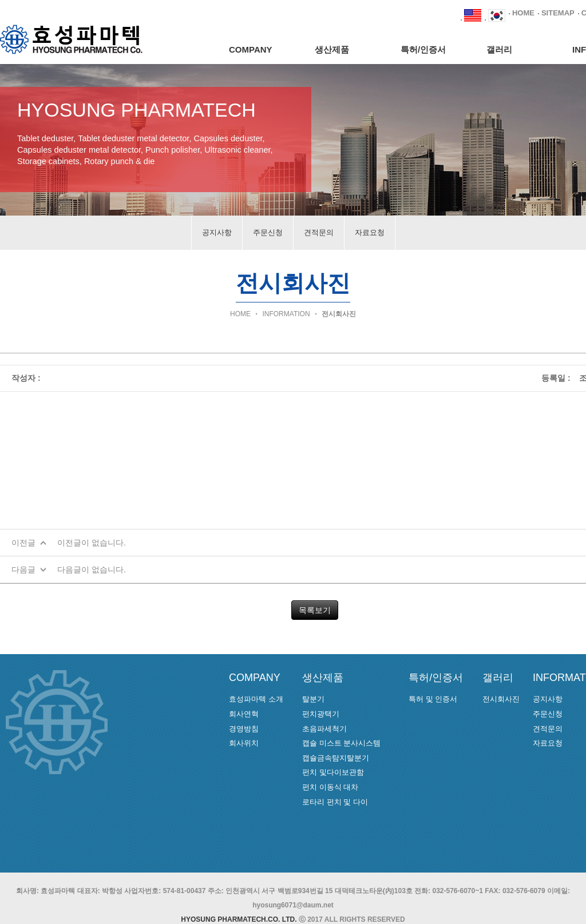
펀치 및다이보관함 (333, 772)
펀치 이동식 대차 (330, 787)
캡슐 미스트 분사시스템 (341, 743)
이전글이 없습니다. (92, 543)
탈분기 (313, 699)
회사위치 (244, 743)
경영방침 (244, 729)
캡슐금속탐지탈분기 (336, 758)
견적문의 (319, 232)
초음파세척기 (324, 729)
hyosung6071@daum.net (293, 905)
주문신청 (268, 232)
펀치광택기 (321, 714)
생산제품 (332, 49)
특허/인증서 (423, 49)
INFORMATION (286, 314)
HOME (523, 13)
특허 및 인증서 (433, 699)
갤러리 (499, 49)
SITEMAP (558, 13)
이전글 (23, 543)
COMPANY (251, 49)
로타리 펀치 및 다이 (335, 802)
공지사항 (217, 232)
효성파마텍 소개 (256, 699)
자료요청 (370, 232)
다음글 (23, 569)
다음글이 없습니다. (92, 569)
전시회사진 (339, 314)
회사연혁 (244, 714)
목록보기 (315, 610)
